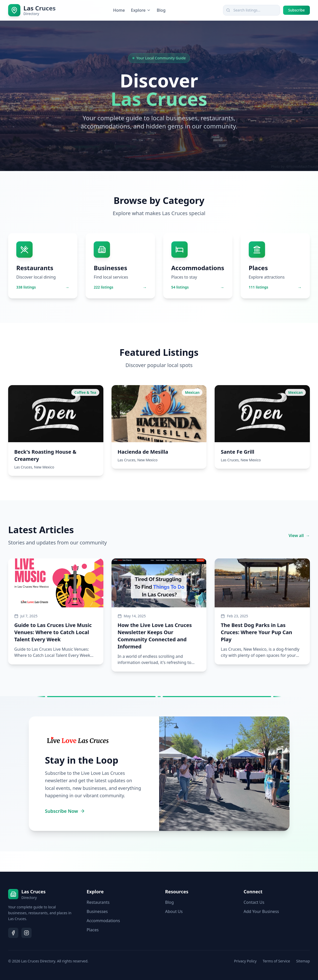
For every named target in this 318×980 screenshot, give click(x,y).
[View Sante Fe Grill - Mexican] (262, 427)
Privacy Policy (245, 961)
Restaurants (98, 902)
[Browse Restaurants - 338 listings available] (43, 266)
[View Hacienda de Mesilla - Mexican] (159, 427)
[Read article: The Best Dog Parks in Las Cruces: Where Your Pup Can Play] (262, 611)
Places (93, 930)
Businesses (97, 911)
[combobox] (252, 10)
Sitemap (303, 961)
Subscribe (296, 10)
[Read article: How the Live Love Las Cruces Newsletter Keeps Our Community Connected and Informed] (159, 615)
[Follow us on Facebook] (13, 933)
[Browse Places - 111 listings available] (275, 266)
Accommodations (103, 921)
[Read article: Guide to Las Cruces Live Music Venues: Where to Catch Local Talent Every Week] (56, 611)
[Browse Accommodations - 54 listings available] (198, 266)
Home (119, 10)
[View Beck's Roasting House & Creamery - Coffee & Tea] (56, 430)
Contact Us (254, 902)
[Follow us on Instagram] (26, 933)
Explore (141, 10)
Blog (161, 10)
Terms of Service (276, 961)
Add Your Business (261, 911)
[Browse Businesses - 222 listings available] (120, 266)
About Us (174, 911)
